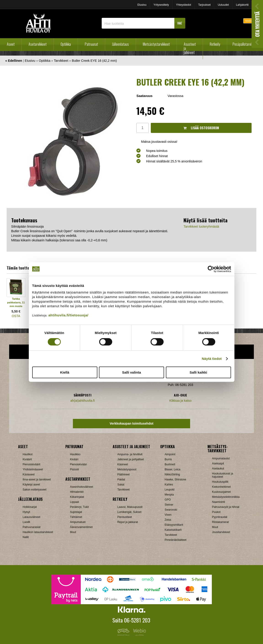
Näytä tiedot (212, 359)
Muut (73, 532)
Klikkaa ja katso (180, 401)
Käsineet (123, 464)
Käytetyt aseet (31, 485)
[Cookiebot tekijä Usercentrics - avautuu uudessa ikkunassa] (211, 269)
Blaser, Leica (173, 469)
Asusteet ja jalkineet (190, 48)
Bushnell (170, 464)
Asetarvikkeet (38, 44)
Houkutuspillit (220, 482)
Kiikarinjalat (77, 497)
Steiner (169, 505)
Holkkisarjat (30, 507)
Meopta (169, 495)
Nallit (26, 537)
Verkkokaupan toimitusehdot (131, 423)
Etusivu (142, 5)
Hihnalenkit (77, 492)
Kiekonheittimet (221, 487)
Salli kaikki (198, 372)
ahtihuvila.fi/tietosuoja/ (68, 315)
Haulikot (28, 454)
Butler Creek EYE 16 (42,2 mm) (94, 61)
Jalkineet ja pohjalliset (131, 459)
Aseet (11, 44)
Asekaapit (218, 463)
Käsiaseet (29, 474)
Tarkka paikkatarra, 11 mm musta (16, 302)
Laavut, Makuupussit (130, 507)
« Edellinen (14, 61)
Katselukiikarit (173, 530)
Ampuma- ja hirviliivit (130, 454)
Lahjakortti (242, 5)
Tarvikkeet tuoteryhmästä (201, 226)
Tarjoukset (204, 5)
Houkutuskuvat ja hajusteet (223, 475)
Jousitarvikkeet (221, 532)
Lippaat (74, 502)
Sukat (121, 485)
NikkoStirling (172, 474)
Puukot (216, 512)
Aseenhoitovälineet (81, 487)
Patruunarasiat (32, 527)
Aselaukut (218, 469)
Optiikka (66, 44)
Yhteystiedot (183, 5)
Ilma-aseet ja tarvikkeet (37, 480)
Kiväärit (27, 459)
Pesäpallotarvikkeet (246, 44)
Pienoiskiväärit (31, 464)
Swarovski (171, 510)
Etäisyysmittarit (174, 525)
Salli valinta (131, 372)
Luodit (26, 522)
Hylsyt (26, 512)
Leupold (170, 490)
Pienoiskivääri (78, 464)
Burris (168, 459)
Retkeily (215, 44)
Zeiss (168, 520)
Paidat (121, 480)
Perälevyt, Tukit (79, 507)
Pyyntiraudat (220, 517)
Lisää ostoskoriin (201, 128)
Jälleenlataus (120, 44)
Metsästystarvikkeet (156, 44)
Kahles (169, 485)
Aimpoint (170, 454)
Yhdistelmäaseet (33, 469)
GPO (168, 500)
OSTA (16, 316)
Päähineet (123, 474)
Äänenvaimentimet (81, 527)
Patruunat (91, 44)
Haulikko (75, 454)
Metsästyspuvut (127, 469)
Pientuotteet (125, 517)
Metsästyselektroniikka (226, 497)
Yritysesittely (161, 5)
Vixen (168, 515)
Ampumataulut (221, 458)
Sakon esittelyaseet (35, 490)
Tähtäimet (76, 517)
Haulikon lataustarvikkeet (38, 532)
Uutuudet (223, 5)
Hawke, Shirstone (175, 480)
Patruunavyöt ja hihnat (226, 507)
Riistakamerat (220, 522)
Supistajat (76, 512)
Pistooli (74, 469)
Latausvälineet (31, 517)
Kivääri (74, 459)
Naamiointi (219, 502)
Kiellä (65, 372)
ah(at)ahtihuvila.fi (83, 401)
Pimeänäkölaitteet (176, 540)
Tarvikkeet (61, 61)
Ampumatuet (78, 522)
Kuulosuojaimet (221, 492)
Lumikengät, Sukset (129, 512)
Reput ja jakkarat (128, 522)
